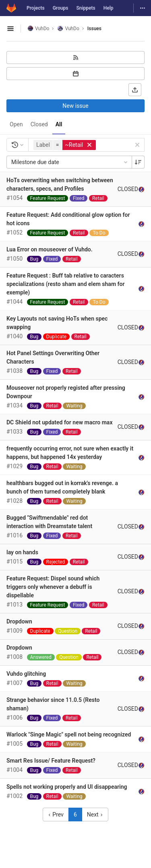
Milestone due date (70, 162)
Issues (94, 29)
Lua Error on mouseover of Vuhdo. (50, 249)
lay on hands (22, 552)
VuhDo (38, 28)
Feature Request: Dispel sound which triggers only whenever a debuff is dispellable (53, 587)
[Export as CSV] (135, 90)
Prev (56, 815)
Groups (61, 8)
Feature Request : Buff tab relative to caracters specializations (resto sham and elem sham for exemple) (65, 284)
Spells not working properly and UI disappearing (67, 787)
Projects (36, 8)
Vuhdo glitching (26, 674)
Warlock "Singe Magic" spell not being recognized (69, 734)
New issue (75, 106)
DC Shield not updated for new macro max (59, 422)
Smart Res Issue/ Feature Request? (51, 761)
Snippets (86, 8)
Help (109, 8)
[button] (66, 145)
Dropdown (19, 621)
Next (95, 815)
